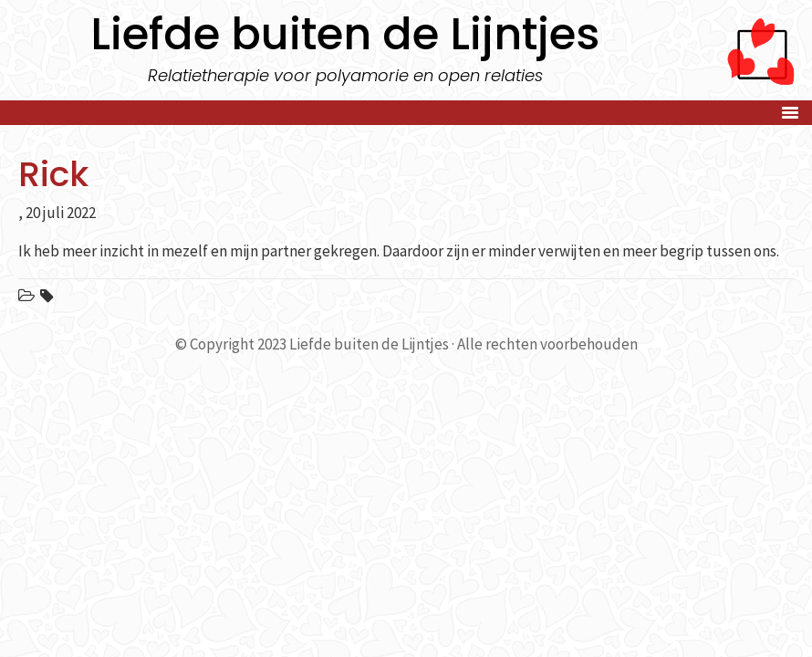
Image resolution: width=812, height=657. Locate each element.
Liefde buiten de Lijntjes (345, 34)
